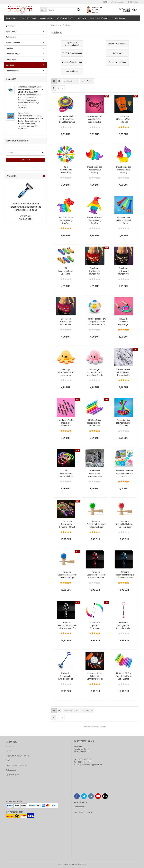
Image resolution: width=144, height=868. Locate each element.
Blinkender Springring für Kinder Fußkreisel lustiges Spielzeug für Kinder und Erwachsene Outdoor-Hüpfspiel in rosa (124, 626)
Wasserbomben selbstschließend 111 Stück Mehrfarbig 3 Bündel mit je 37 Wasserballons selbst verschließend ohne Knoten (124, 221)
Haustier (82, 18)
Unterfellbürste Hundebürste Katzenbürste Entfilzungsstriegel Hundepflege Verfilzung (26, 207)
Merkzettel (133, 2)
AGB (8, 760)
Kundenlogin (118, 2)
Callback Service (13, 775)
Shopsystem (63, 864)
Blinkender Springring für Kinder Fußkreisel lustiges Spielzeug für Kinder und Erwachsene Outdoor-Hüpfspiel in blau (66, 676)
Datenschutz (11, 770)
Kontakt (9, 751)
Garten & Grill (118, 18)
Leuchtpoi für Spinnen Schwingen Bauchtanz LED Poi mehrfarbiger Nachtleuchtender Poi (95, 626)
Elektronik (11, 18)
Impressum (10, 746)
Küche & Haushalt (65, 18)
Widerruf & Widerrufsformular (18, 756)
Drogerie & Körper (99, 18)
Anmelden (25, 160)
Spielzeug (10, 65)
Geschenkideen (12, 71)
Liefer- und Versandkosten (16, 765)
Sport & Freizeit (28, 18)
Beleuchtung (46, 18)
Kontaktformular (81, 807)
